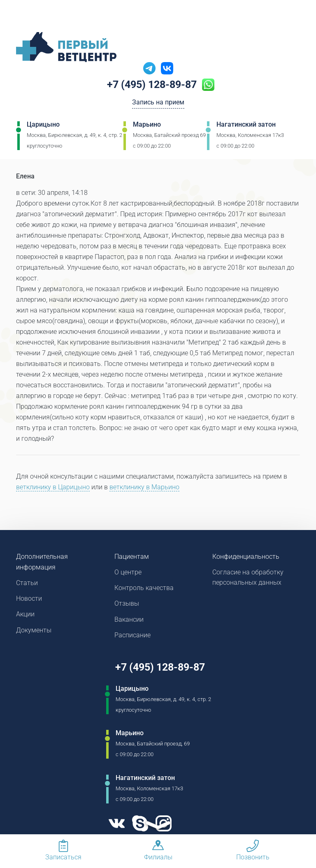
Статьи (27, 583)
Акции (25, 615)
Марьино (147, 125)
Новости (29, 599)
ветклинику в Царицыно (53, 487)
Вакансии (129, 621)
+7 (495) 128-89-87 (152, 85)
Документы (34, 631)
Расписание (132, 637)
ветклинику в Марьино (144, 487)
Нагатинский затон (246, 125)
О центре (128, 573)
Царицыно (43, 125)
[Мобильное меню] (22, 16)
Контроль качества (144, 589)
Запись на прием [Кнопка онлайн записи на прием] (158, 103)
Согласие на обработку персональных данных (248, 578)
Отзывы (127, 605)
